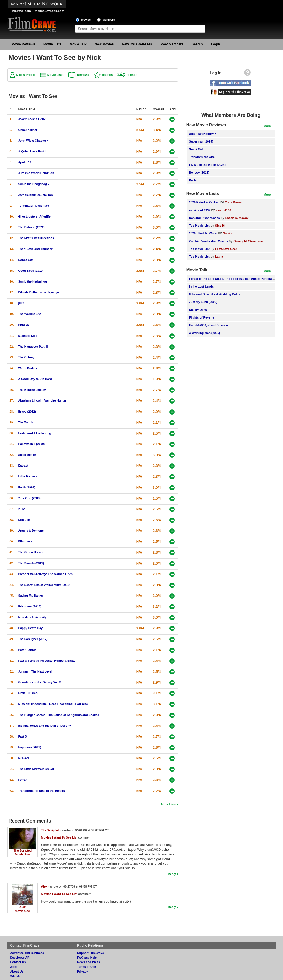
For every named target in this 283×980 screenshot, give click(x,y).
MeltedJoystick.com (49, 11)
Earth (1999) (27, 487)
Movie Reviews (23, 44)
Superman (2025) (201, 141)
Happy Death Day (31, 628)
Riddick (24, 325)
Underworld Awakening (35, 433)
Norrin (227, 233)
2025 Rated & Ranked (204, 202)
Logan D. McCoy (237, 218)
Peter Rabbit (27, 650)
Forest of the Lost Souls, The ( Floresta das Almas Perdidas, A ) (234, 279)
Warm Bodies (28, 368)
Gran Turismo (28, 693)
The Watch (26, 422)
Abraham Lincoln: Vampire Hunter (42, 400)
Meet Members (172, 44)
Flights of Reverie (202, 317)
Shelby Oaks (198, 310)
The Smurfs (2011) (31, 563)
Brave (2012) (27, 412)
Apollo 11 (25, 162)
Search (197, 44)
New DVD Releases (137, 44)
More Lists (169, 804)
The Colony (26, 357)
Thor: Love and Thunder (35, 249)
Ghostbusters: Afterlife (34, 216)
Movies (86, 20)
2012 (22, 509)
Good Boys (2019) (31, 271)
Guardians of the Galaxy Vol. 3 (40, 682)
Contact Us (18, 962)
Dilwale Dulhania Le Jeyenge (39, 292)
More (267, 126)
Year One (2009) (29, 498)
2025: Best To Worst (204, 233)
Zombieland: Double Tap (36, 195)
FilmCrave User (226, 249)
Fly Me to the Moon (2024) (207, 165)
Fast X (23, 736)
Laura (219, 257)
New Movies (104, 44)
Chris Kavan (233, 202)
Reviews (83, 75)
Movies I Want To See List (59, 837)
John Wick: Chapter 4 (33, 141)
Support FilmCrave (91, 953)
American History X (203, 134)
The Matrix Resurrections (36, 238)
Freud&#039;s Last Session (209, 325)
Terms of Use (87, 967)
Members (109, 20)
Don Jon (24, 520)
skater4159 (224, 210)
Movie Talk (78, 44)
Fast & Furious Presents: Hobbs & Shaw (47, 661)
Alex (23, 907)
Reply (172, 874)
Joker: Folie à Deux (32, 119)
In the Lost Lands (201, 286)
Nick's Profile (26, 75)
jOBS (22, 303)
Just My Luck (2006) (203, 302)
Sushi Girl (196, 149)
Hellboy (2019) (199, 172)
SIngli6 (220, 226)
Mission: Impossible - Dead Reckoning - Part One (53, 704)
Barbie (194, 180)
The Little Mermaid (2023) (36, 769)
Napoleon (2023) (30, 747)
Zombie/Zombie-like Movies (209, 241)
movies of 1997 (200, 210)
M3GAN (24, 758)
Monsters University (32, 617)
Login (216, 44)
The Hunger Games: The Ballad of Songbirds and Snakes (59, 715)
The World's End (30, 314)
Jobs (14, 967)
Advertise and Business (27, 953)
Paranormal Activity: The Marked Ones (46, 574)
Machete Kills (28, 336)
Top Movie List (199, 226)
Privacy (82, 971)
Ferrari (23, 780)
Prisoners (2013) (30, 606)
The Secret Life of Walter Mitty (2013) (44, 585)
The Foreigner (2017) (33, 639)
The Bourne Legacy (32, 390)
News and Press (89, 962)
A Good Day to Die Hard (35, 379)
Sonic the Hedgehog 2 (34, 184)
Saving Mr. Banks (31, 596)
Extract (23, 466)
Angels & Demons (31, 531)
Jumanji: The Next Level (35, 671)
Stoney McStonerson (248, 241)
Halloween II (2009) (32, 444)
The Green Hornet (31, 552)
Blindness (25, 541)
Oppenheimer (28, 130)
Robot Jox (26, 260)
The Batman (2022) (32, 227)
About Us (17, 971)
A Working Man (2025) (205, 333)
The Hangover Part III (33, 347)
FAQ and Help (87, 958)
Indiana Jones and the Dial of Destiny (45, 726)
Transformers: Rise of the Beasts (42, 791)
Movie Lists (52, 44)
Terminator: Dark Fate (34, 206)
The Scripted (23, 850)
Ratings (108, 75)
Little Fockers (28, 476)
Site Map (16, 976)
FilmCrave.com (20, 11)
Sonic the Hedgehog (33, 281)
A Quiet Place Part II (32, 151)
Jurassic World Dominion (36, 173)
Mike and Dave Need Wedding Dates (215, 294)
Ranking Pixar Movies (205, 218)
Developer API (20, 958)
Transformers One (202, 157)
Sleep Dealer (27, 455)
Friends (132, 75)
